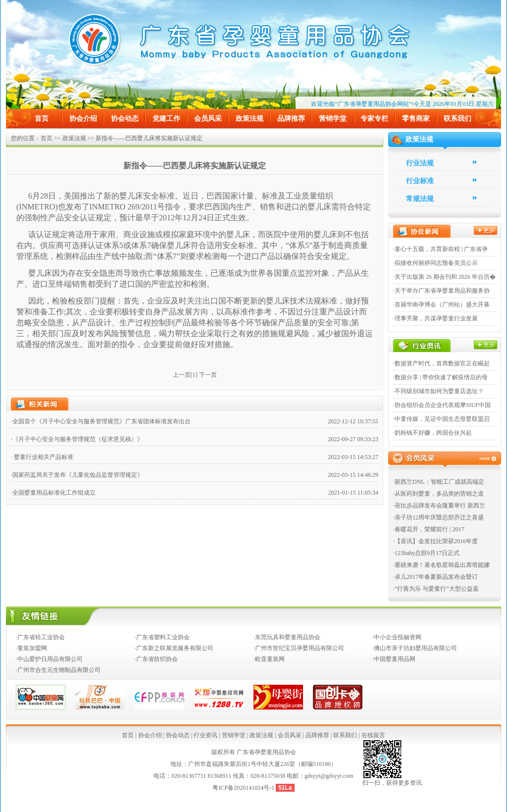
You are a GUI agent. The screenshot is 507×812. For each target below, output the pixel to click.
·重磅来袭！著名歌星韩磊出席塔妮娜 (441, 565)
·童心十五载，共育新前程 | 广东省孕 (440, 249)
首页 (42, 119)
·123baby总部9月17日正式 (426, 553)
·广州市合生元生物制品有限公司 (58, 670)
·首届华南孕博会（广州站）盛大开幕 (441, 304)
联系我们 (457, 119)
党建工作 (166, 119)
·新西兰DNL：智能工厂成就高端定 (439, 482)
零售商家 (416, 119)
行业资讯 (205, 735)
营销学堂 (333, 119)
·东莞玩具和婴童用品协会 (287, 637)
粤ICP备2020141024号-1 (244, 788)
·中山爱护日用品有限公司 (49, 659)
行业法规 (420, 163)
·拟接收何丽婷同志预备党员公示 (435, 263)
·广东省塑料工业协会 (162, 637)
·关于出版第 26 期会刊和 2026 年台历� (444, 277)
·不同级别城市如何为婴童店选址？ (438, 391)
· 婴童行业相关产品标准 (42, 457)
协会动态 (125, 119)
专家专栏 (374, 119)
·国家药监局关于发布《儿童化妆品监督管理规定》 (77, 475)
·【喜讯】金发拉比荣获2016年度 (435, 541)
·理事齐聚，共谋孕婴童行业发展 (435, 318)
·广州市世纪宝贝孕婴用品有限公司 (299, 648)
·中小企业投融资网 (397, 637)
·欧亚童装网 (269, 659)
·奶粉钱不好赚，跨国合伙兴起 (432, 433)
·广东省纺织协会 (156, 659)
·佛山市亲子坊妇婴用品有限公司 (415, 648)
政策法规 (250, 119)
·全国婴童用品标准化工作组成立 (53, 493)
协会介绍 (83, 119)
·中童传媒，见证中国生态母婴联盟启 (441, 419)
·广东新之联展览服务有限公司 (174, 648)
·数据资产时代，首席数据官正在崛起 (441, 363)
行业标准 (420, 181)
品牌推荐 (291, 119)
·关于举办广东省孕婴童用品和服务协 (441, 291)
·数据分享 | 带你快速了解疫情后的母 (440, 377)
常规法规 (420, 199)
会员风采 (208, 119)
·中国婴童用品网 (394, 659)
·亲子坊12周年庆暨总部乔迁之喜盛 (438, 517)
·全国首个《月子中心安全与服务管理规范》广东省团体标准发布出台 (101, 421)
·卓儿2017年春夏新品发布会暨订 (435, 577)
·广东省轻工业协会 (40, 637)
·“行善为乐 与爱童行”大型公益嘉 (436, 589)
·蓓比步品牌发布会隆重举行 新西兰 (439, 506)
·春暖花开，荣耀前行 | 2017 (429, 529)
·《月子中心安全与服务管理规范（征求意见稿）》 (77, 439)
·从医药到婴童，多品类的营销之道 (438, 494)
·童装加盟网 (31, 648)
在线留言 (373, 735)
